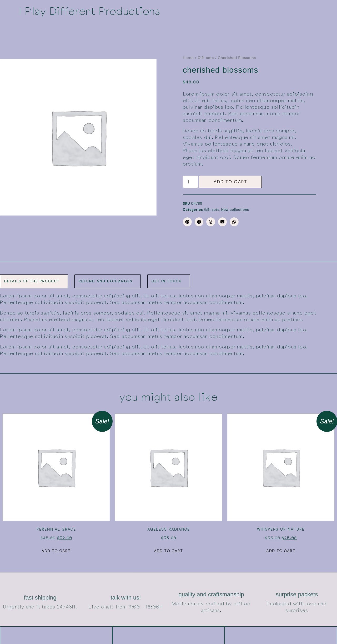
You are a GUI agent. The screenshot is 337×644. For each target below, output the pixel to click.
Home (188, 58)
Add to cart (232, 181)
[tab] (34, 281)
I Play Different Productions (89, 11)
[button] (187, 221)
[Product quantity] (191, 181)
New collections (235, 209)
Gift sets (206, 58)
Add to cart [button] (56, 550)
